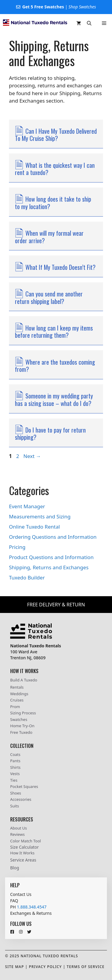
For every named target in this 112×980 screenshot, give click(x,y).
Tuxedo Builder (27, 577)
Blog (15, 868)
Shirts (15, 767)
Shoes (16, 793)
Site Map (14, 967)
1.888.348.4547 (32, 907)
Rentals (17, 687)
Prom (15, 707)
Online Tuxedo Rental (34, 527)
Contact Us (21, 894)
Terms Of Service (86, 967)
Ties (14, 780)
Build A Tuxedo (24, 680)
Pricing (17, 547)
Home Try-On (22, 726)
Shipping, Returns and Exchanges (49, 567)
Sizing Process (23, 713)
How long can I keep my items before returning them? (54, 331)
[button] (89, 23)
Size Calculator (24, 847)
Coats (15, 754)
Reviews (17, 834)
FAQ (14, 901)
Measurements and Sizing (40, 516)
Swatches (19, 719)
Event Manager (27, 506)
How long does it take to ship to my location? (53, 203)
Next (32, 456)
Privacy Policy (45, 967)
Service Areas (23, 860)
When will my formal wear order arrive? (49, 237)
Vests (15, 774)
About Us (19, 828)
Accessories (21, 799)
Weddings (19, 694)
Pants (15, 761)
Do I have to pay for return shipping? (50, 433)
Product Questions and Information (51, 557)
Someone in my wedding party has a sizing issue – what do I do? (54, 399)
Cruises (17, 700)
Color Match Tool (26, 841)
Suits (14, 806)
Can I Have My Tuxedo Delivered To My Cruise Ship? (56, 135)
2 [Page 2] (18, 456)
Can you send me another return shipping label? (49, 297)
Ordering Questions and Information (53, 537)
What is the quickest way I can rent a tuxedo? (55, 169)
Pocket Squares (24, 786)
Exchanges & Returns (31, 913)
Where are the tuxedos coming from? (55, 366)
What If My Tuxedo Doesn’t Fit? (60, 267)
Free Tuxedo (21, 732)
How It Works (22, 853)
